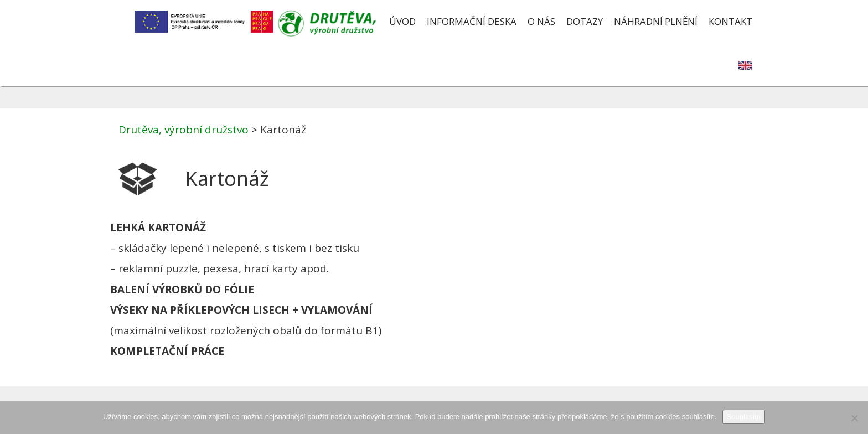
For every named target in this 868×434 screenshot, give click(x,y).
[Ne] (854, 418)
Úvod (402, 21)
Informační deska (472, 21)
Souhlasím (744, 417)
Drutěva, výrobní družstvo (184, 130)
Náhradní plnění (656, 21)
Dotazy (585, 21)
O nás (541, 21)
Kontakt (730, 21)
